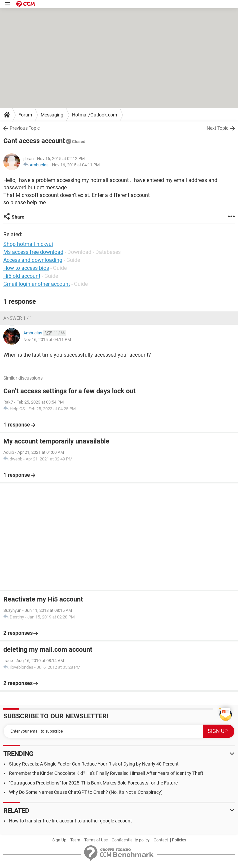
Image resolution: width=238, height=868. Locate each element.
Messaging (52, 115)
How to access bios (26, 268)
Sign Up (59, 840)
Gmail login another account (37, 284)
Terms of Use (96, 840)
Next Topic (217, 128)
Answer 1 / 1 (18, 318)
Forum (25, 115)
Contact (161, 840)
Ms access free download (33, 252)
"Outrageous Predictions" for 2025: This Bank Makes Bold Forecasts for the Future (93, 783)
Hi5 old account (22, 276)
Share (18, 217)
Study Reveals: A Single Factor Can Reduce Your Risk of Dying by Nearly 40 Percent (94, 764)
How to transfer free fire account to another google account (70, 821)
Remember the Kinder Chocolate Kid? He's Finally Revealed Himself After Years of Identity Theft (106, 773)
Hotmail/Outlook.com (94, 115)
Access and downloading (33, 260)
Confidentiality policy (131, 840)
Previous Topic (25, 128)
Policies (179, 840)
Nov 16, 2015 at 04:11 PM (76, 165)
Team (75, 840)
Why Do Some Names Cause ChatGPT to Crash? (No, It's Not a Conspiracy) (86, 792)
